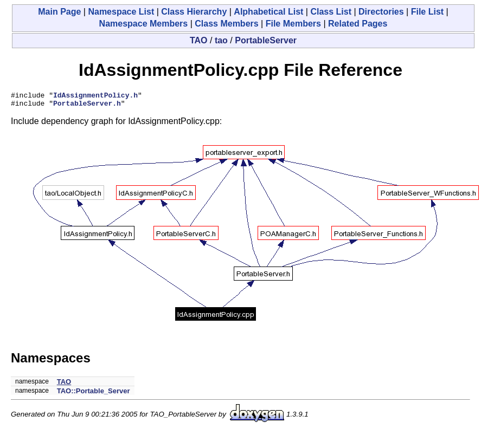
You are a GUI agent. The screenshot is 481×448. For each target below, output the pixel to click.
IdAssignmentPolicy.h (95, 96)
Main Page (59, 12)
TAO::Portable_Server (94, 394)
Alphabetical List (268, 12)
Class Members (226, 24)
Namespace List (121, 12)
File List (427, 12)
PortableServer (266, 40)
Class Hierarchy (194, 12)
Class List (331, 12)
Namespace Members (144, 24)
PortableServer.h (87, 106)
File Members (293, 24)
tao (221, 40)
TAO (199, 40)
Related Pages (358, 24)
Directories (381, 12)
